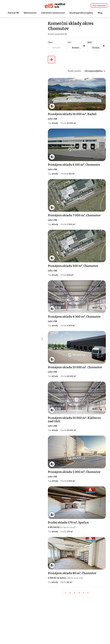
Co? (70, 43)
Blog (100, 13)
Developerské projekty (81, 13)
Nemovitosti (30, 13)
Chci (51, 43)
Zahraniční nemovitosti (53, 13)
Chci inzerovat (99, 5)
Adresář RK (13, 13)
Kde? (90, 43)
